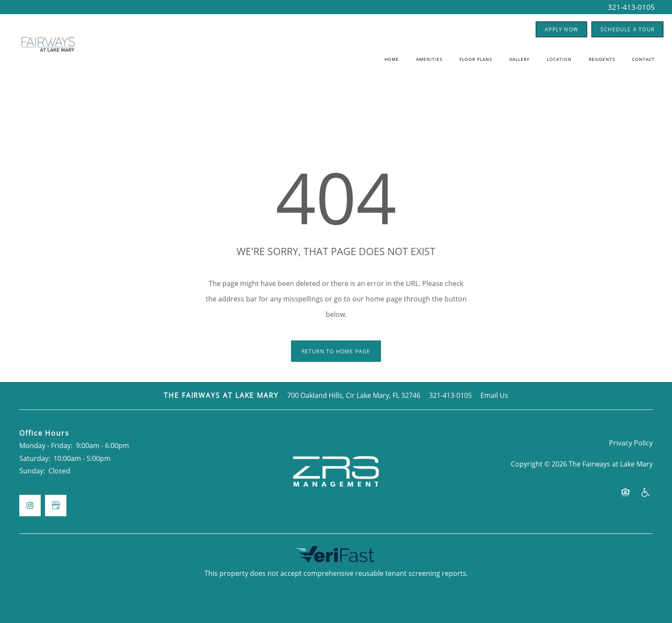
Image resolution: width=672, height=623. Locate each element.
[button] (561, 29)
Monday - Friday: (46, 445)
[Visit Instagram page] (30, 506)
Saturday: (35, 458)
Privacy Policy (631, 443)
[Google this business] (56, 506)
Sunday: (32, 471)
